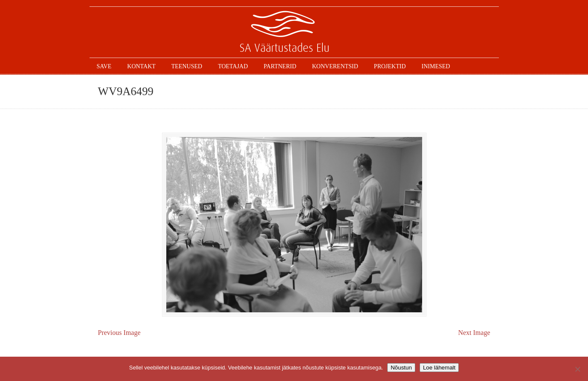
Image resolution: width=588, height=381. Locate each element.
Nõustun (401, 368)
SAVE (294, 32)
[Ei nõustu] (577, 369)
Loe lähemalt (439, 368)
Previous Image (119, 333)
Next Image (474, 333)
